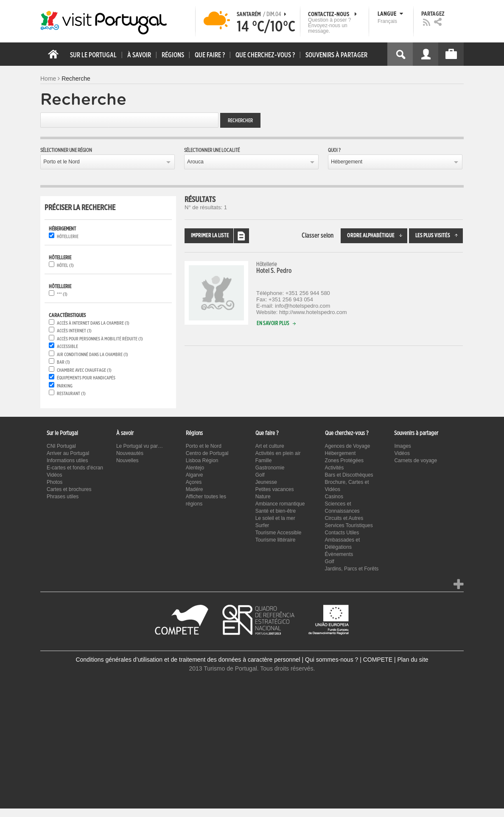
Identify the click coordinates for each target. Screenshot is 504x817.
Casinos (334, 497)
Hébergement (347, 162)
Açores (194, 482)
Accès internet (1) (74, 331)
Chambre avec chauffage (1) (84, 370)
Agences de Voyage (348, 446)
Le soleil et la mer (275, 518)
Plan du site (413, 660)
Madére (195, 489)
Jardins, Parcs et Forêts (352, 569)
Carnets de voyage (416, 460)
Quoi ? (334, 150)
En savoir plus (278, 324)
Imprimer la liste (220, 236)
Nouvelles (127, 460)
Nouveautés (130, 453)
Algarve (195, 475)
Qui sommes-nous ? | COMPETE (349, 660)
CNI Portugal (61, 446)
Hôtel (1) (65, 265)
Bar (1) (63, 362)
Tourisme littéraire (276, 540)
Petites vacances (275, 489)
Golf (260, 475)
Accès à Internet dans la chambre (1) (93, 323)
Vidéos (54, 475)
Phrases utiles (63, 497)
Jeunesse (266, 482)
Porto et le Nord (62, 162)
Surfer (262, 525)
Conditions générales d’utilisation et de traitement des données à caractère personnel (188, 660)
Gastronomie (270, 468)
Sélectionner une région (66, 150)
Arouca (195, 162)
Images (402, 446)
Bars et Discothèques (349, 475)
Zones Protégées (344, 460)
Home (48, 79)
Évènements (339, 554)
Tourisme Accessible (279, 533)
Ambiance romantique (280, 504)
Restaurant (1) (71, 394)
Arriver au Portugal (68, 453)
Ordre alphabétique (377, 236)
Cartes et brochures (69, 489)
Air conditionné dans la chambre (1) (92, 355)
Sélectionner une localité (212, 150)
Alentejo (195, 468)
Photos (55, 482)
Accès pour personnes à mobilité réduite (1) (100, 339)
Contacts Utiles (342, 533)
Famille (264, 460)
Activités (335, 468)
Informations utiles (67, 460)
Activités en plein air (278, 453)
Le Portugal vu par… (140, 446)
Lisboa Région (202, 460)
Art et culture (270, 446)
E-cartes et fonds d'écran (75, 468)
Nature (263, 497)
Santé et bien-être (276, 511)
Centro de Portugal (207, 453)
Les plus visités (439, 236)
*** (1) (62, 294)
